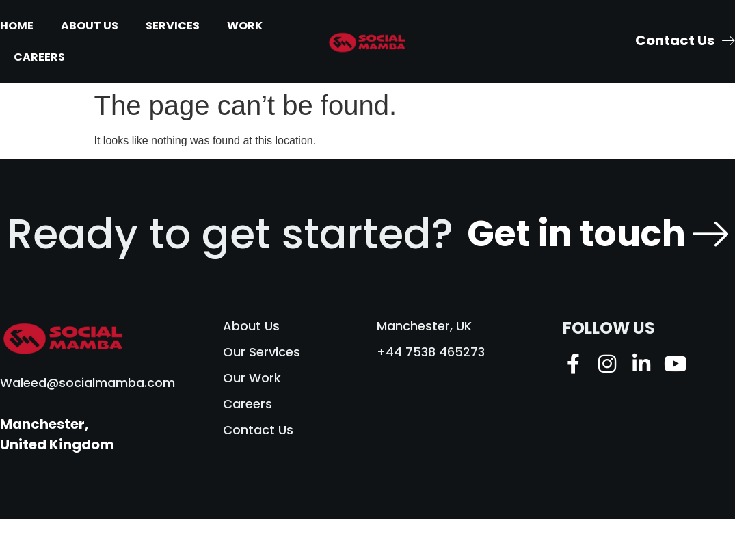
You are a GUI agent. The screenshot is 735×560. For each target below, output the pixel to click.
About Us (90, 26)
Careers (39, 57)
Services (173, 26)
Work (245, 26)
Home (17, 26)
